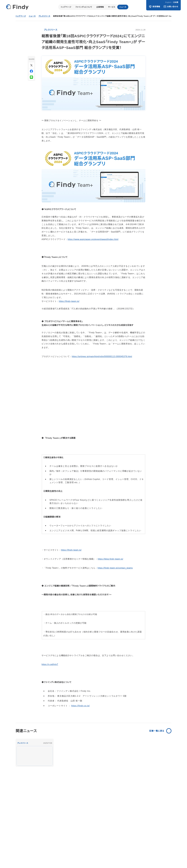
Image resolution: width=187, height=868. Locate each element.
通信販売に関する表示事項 (137, 857)
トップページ (66, 7)
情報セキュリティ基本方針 (89, 857)
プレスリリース (45, 16)
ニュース (123, 7)
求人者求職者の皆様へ (162, 857)
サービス (112, 7)
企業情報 (100, 7)
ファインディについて (84, 7)
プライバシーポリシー (113, 857)
